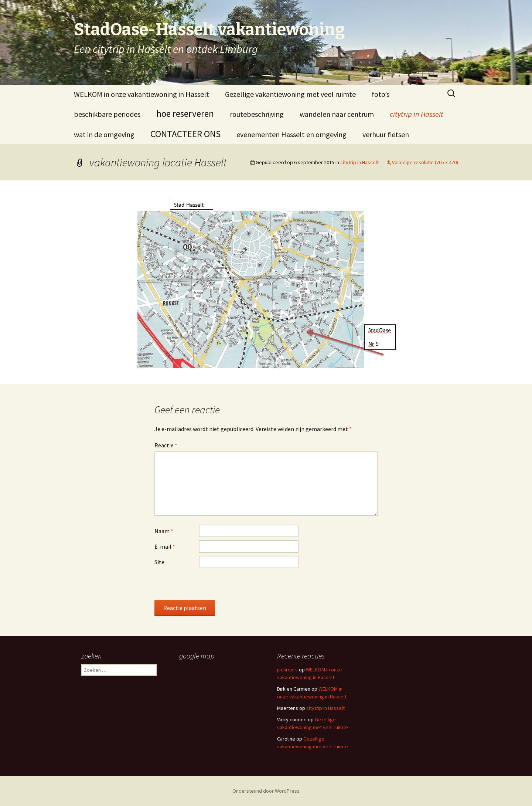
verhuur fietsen (386, 134)
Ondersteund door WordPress (266, 791)
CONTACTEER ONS (185, 134)
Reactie (166, 445)
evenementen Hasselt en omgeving (291, 134)
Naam (164, 531)
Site (159, 562)
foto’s (381, 94)
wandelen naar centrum (337, 114)
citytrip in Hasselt (417, 114)
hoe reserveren (185, 114)
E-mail (165, 546)
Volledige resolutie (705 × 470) (425, 162)
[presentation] (211, 586)
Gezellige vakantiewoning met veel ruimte (290, 94)
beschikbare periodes (107, 114)
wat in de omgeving (104, 134)
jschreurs (287, 670)
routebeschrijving (257, 114)
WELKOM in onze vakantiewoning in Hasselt (141, 94)
